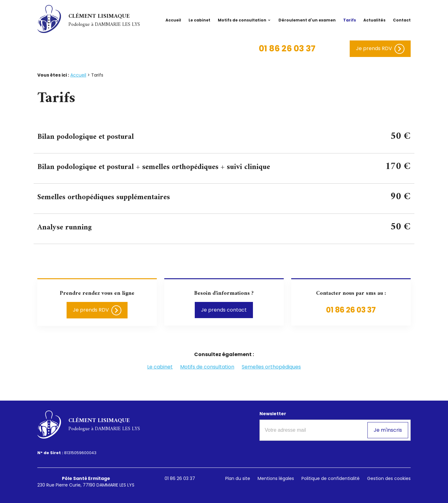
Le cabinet (199, 20)
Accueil (173, 20)
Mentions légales (276, 478)
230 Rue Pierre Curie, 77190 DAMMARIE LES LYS (86, 482)
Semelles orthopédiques (271, 367)
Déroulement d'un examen (307, 20)
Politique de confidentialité (331, 478)
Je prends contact (224, 310)
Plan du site (238, 478)
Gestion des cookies (389, 478)
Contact (402, 20)
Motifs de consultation (242, 20)
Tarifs (350, 20)
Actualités (374, 20)
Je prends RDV (380, 49)
